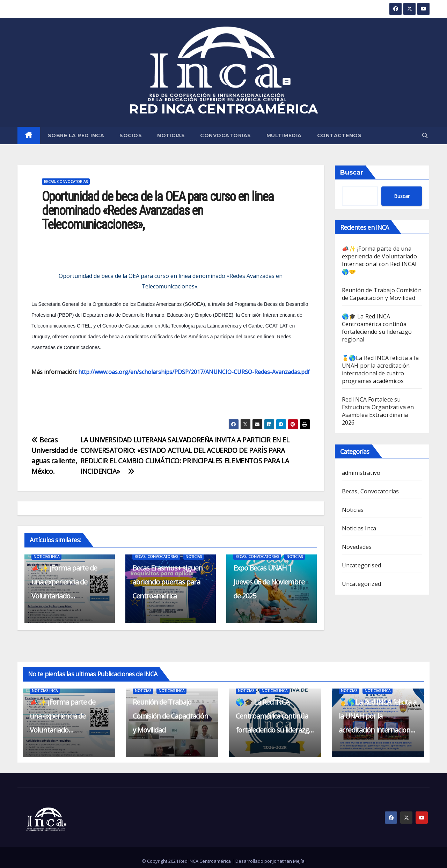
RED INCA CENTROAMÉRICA (223, 109)
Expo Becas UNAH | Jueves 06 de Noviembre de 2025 (269, 582)
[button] (425, 135)
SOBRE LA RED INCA (76, 135)
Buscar (352, 172)
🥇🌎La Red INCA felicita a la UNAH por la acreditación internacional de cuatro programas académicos (380, 369)
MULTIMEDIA (284, 135)
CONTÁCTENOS (339, 135)
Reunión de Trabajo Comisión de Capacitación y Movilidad (382, 294)
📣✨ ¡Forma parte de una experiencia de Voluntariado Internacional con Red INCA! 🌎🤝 (64, 596)
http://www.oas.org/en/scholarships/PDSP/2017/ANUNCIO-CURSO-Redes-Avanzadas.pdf (194, 372)
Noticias (171, 135)
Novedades (357, 547)
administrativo (361, 473)
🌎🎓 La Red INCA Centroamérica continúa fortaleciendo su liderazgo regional (377, 328)
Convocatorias (226, 135)
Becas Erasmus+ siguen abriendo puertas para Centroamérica (167, 582)
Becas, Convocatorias (66, 182)
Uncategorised (362, 565)
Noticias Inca (46, 557)
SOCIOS (131, 135)
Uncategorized (362, 584)
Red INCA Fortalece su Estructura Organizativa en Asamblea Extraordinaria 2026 (378, 411)
